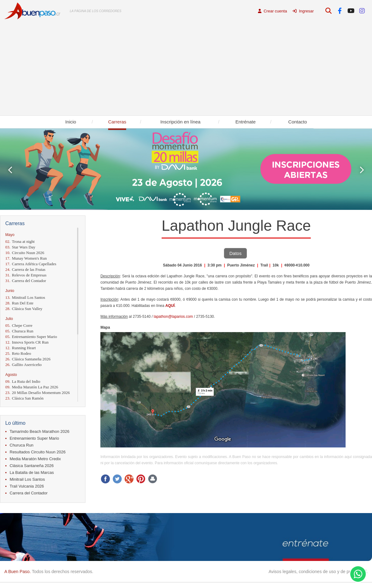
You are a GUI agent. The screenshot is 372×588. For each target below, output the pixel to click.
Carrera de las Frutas (25, 269)
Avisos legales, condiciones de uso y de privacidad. (318, 572)
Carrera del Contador (26, 281)
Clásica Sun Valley (24, 309)
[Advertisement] (186, 69)
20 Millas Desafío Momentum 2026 (38, 393)
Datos (235, 253)
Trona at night (20, 241)
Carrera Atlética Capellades (31, 264)
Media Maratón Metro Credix (35, 459)
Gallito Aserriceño (23, 365)
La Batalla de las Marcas (32, 472)
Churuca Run (19, 331)
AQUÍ (170, 306)
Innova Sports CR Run (27, 342)
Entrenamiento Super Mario (31, 337)
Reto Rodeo (18, 353)
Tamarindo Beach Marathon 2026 (39, 431)
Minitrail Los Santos (25, 297)
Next (362, 170)
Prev (10, 170)
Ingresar (303, 11)
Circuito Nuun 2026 (25, 253)
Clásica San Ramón (24, 398)
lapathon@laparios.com (173, 317)
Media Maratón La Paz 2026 (32, 387)
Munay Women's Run (26, 258)
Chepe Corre (19, 325)
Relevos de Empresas (26, 275)
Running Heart (21, 348)
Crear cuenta (273, 11)
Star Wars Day (20, 247)
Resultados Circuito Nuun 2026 (38, 452)
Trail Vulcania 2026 (27, 486)
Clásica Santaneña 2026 (28, 359)
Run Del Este (19, 303)
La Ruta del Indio (23, 381)
